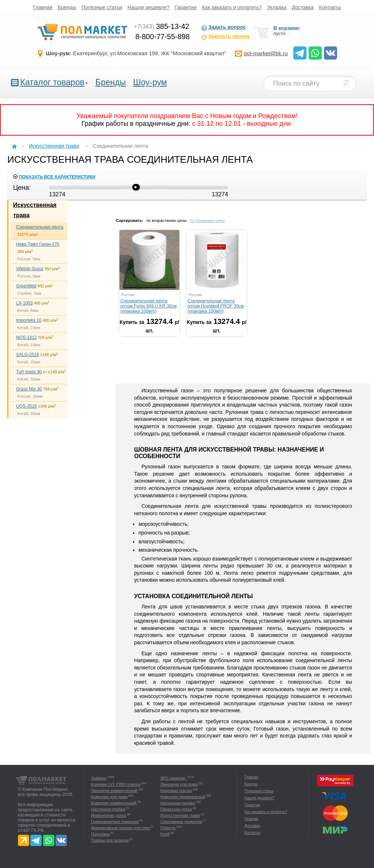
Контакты (330, 7)
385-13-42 (161, 26)
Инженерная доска (108, 815)
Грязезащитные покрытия (115, 822)
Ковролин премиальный (183, 797)
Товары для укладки (110, 840)
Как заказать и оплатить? (232, 7)
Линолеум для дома (179, 784)
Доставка (303, 7)
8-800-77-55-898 (162, 37)
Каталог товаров (52, 82)
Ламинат (99, 778)
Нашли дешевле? (148, 7)
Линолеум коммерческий (114, 790)
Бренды (67, 7)
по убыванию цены (207, 220)
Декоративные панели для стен (120, 828)
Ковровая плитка (176, 790)
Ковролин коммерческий (114, 803)
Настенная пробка (108, 809)
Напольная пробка (178, 803)
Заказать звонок (225, 37)
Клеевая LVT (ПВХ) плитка (116, 784)
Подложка (100, 834)
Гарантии (186, 7)
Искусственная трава (180, 815)
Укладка (277, 7)
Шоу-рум (150, 82)
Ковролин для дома (109, 797)
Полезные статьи (102, 7)
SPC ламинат (173, 778)
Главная (43, 7)
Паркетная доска (176, 809)
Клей (165, 834)
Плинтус (168, 828)
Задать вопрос (223, 28)
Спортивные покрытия (181, 822)
